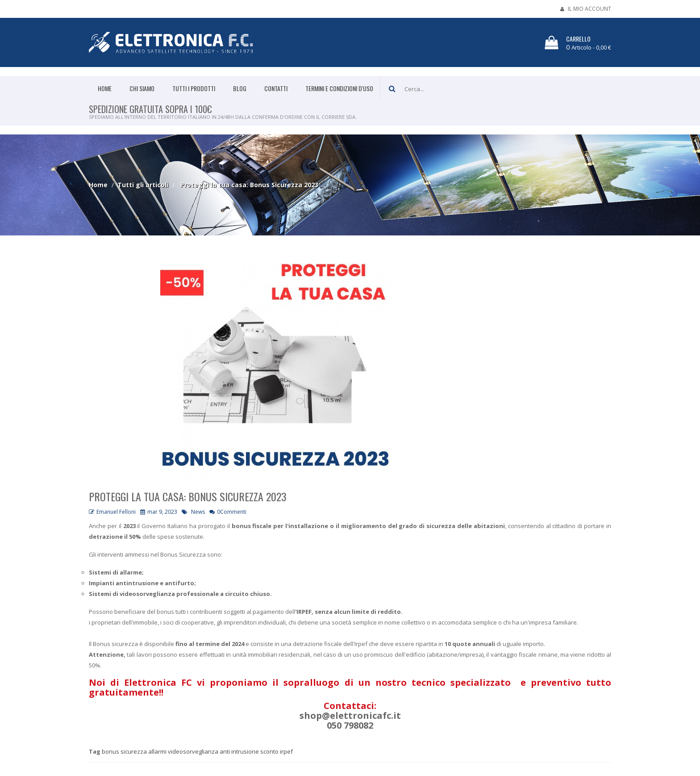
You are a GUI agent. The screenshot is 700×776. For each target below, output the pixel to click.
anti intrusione (239, 751)
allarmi (157, 751)
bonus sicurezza (124, 751)
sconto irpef (277, 751)
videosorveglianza (193, 751)
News (198, 512)
